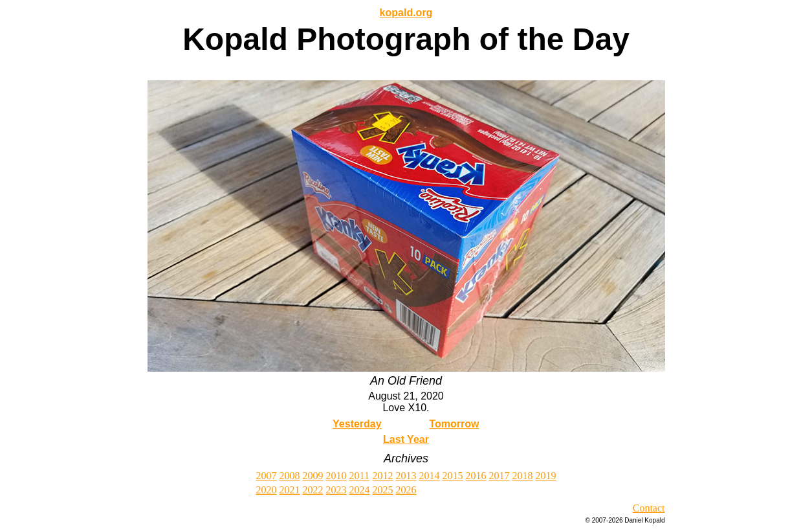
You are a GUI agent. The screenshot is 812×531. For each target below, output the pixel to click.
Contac (647, 508)
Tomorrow (454, 424)
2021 (290, 490)
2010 (336, 476)
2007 (267, 476)
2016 (476, 476)
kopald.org (406, 13)
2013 (406, 476)
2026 (406, 490)
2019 (546, 476)
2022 (313, 490)
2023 (336, 490)
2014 (430, 476)
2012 (383, 476)
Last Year (406, 439)
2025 (383, 490)
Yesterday (357, 424)
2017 (499, 476)
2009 (313, 476)
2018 (523, 476)
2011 (359, 476)
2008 (290, 476)
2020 (267, 490)
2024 (360, 490)
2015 (453, 476)
